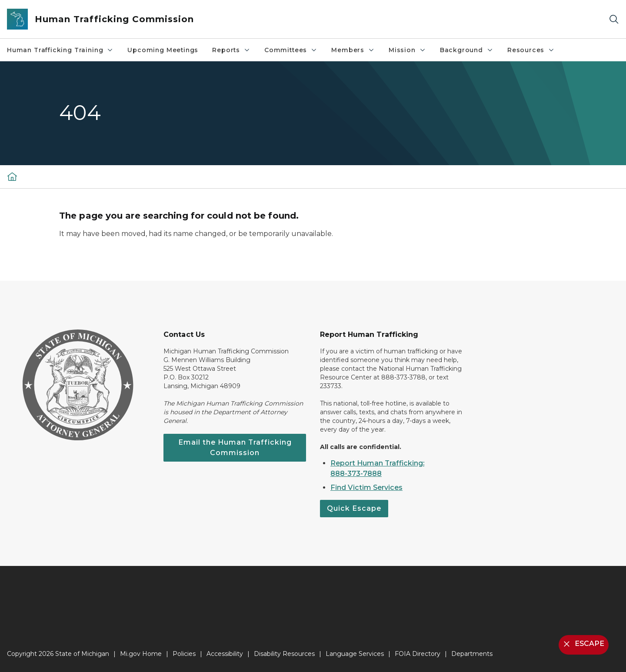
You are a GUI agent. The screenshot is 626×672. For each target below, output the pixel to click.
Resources (531, 50)
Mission (407, 50)
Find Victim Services (366, 487)
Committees (291, 50)
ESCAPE (583, 644)
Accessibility (225, 654)
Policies (184, 654)
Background (467, 50)
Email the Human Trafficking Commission (235, 447)
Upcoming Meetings (163, 50)
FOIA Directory (418, 654)
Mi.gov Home (141, 654)
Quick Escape (354, 508)
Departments (472, 654)
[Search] (614, 19)
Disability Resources (284, 654)
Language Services (355, 654)
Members (353, 50)
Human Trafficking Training (60, 50)
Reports (231, 50)
